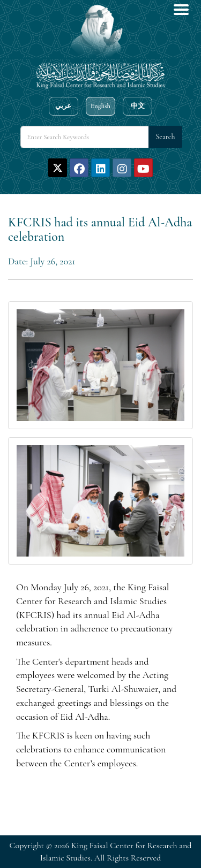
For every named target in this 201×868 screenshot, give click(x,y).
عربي (63, 106)
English (100, 106)
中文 (138, 106)
